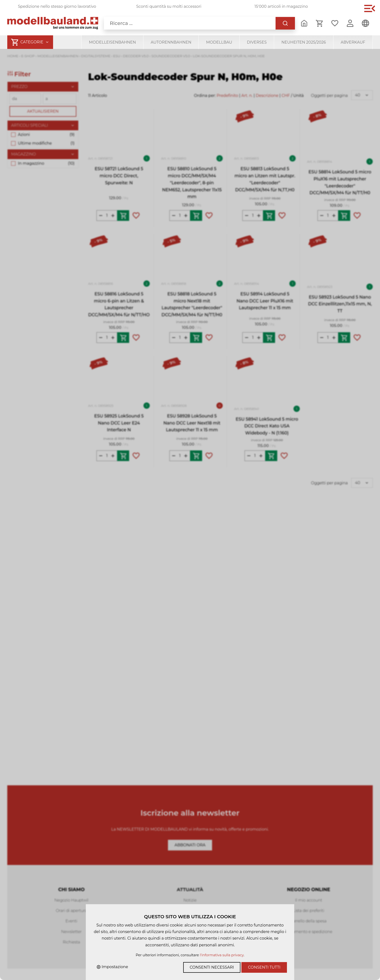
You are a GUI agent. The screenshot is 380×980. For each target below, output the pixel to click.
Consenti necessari (212, 967)
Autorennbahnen (171, 42)
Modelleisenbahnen (112, 42)
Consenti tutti (264, 967)
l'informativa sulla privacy (222, 955)
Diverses (257, 42)
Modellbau (219, 42)
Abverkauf (353, 42)
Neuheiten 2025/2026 (304, 42)
